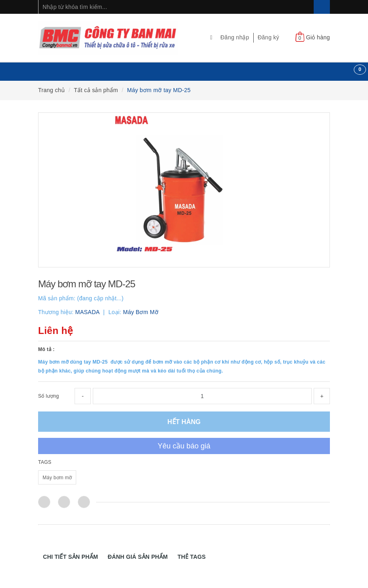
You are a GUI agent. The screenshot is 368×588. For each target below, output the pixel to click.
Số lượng (48, 396)
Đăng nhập (235, 37)
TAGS (45, 462)
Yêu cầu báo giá (184, 446)
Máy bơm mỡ (57, 478)
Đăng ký (269, 37)
